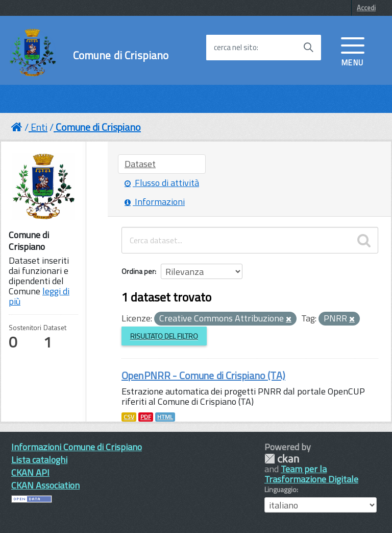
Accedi (366, 8)
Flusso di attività (162, 183)
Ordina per (138, 271)
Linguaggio (280, 490)
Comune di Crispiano (121, 55)
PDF (146, 417)
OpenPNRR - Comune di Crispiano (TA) (203, 375)
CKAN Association (45, 485)
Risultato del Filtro (164, 336)
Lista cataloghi (39, 460)
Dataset (140, 164)
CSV (129, 417)
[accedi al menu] (353, 51)
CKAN (282, 459)
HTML (165, 417)
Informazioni (155, 202)
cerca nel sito (235, 48)
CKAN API (30, 472)
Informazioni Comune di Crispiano (77, 447)
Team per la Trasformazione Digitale (311, 474)
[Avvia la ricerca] (308, 48)
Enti (39, 127)
